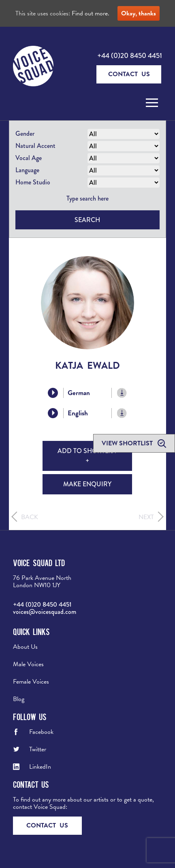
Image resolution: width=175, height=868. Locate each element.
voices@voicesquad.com (45, 612)
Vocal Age (29, 158)
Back (30, 517)
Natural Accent (35, 146)
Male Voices (28, 664)
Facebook (41, 732)
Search (87, 220)
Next (146, 517)
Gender (25, 134)
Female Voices (31, 682)
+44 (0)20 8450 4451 (130, 56)
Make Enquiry (87, 484)
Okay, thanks (139, 13)
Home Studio (33, 182)
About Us (25, 647)
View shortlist (128, 443)
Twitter (38, 749)
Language (27, 170)
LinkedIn (40, 767)
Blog (19, 699)
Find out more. (91, 13)
